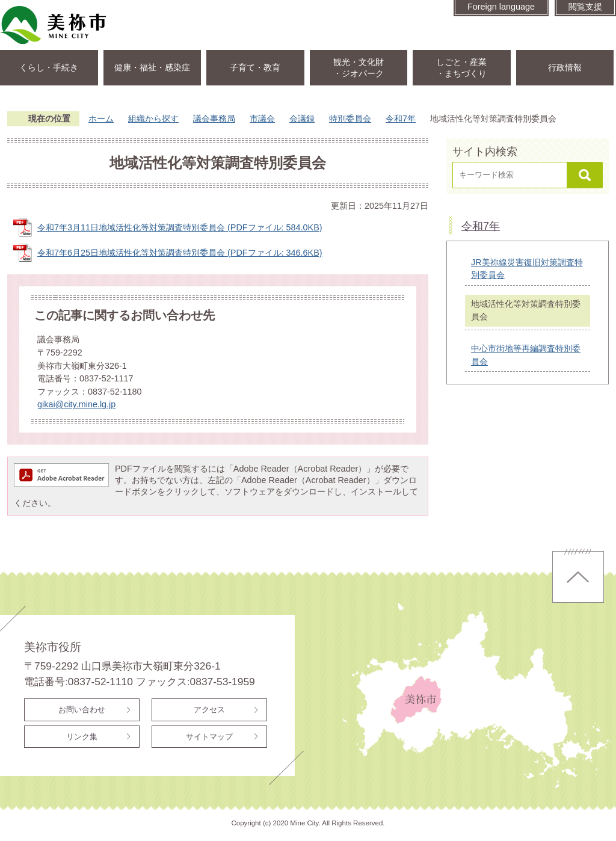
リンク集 (82, 737)
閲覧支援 (585, 7)
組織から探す (153, 119)
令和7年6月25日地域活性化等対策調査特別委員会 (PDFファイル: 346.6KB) (180, 253)
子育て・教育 (255, 67)
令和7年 (401, 119)
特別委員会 (350, 119)
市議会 (262, 119)
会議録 (302, 119)
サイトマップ (209, 737)
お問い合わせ (82, 710)
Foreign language (501, 7)
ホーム (101, 119)
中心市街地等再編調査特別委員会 (526, 355)
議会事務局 (214, 119)
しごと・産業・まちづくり (461, 68)
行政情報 (565, 67)
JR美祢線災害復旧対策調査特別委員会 (527, 269)
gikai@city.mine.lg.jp (76, 404)
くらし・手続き (49, 67)
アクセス (209, 710)
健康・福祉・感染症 (152, 67)
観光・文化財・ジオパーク (359, 68)
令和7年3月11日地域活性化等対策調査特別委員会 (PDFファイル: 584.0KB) (180, 227)
